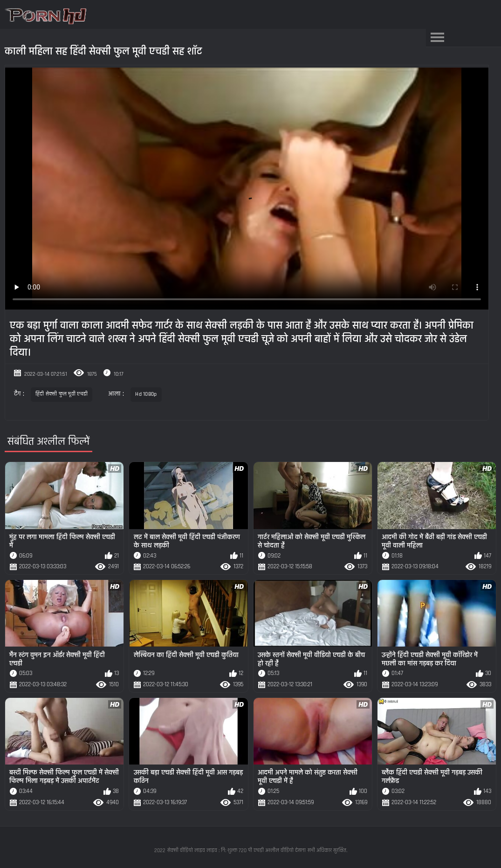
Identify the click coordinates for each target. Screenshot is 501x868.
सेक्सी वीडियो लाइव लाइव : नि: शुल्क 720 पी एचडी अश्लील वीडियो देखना (237, 851)
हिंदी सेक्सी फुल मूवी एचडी (62, 394)
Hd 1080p (146, 394)
